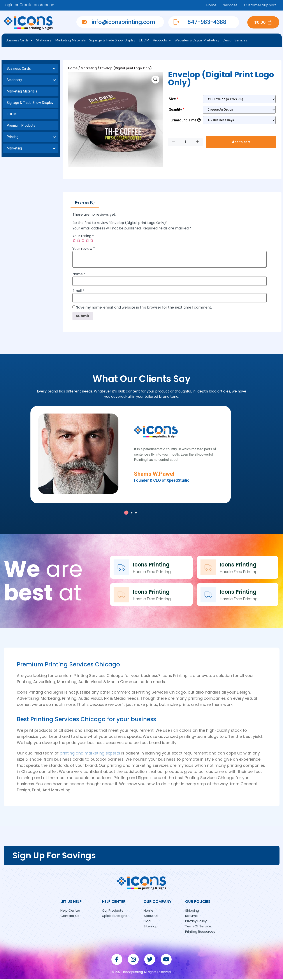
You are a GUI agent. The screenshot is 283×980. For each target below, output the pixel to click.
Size (174, 99)
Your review (84, 249)
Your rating (83, 236)
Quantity (177, 109)
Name (79, 274)
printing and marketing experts (90, 754)
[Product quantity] (185, 142)
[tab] (85, 202)
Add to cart (241, 142)
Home (211, 5)
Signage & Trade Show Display (112, 40)
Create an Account (38, 5)
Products (162, 40)
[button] (126, 514)
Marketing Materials (70, 40)
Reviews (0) (85, 202)
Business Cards (19, 40)
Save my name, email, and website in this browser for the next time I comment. (144, 307)
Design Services (235, 40)
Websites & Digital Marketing (197, 40)
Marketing (89, 68)
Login (9, 5)
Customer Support (260, 5)
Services (230, 5)
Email (78, 291)
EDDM (144, 40)
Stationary (44, 40)
